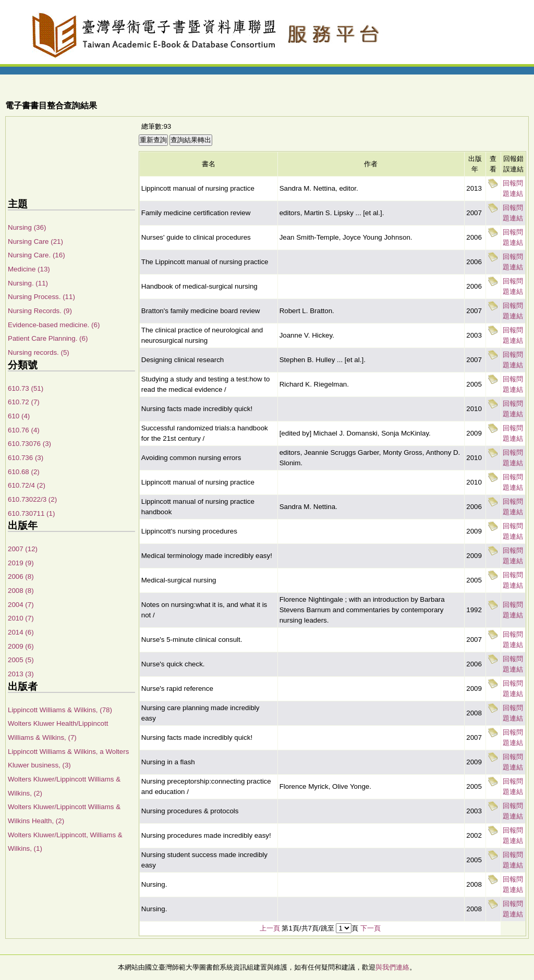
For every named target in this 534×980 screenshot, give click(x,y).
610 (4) (19, 416)
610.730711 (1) (31, 513)
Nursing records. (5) (39, 352)
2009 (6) (21, 646)
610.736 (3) (26, 458)
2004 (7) (21, 605)
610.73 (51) (26, 388)
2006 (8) (21, 576)
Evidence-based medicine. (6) (54, 325)
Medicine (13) (29, 269)
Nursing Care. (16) (37, 255)
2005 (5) (21, 660)
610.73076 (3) (29, 444)
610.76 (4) (24, 430)
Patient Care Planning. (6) (48, 338)
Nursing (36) (27, 227)
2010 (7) (21, 618)
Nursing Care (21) (35, 241)
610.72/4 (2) (27, 485)
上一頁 (270, 928)
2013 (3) (21, 674)
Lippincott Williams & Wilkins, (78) (60, 710)
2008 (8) (21, 591)
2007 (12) (23, 549)
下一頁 (371, 928)
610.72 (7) (24, 402)
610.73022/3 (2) (32, 499)
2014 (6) (21, 632)
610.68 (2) (24, 472)
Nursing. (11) (28, 283)
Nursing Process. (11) (41, 297)
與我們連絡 (392, 967)
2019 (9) (21, 563)
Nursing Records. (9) (40, 311)
